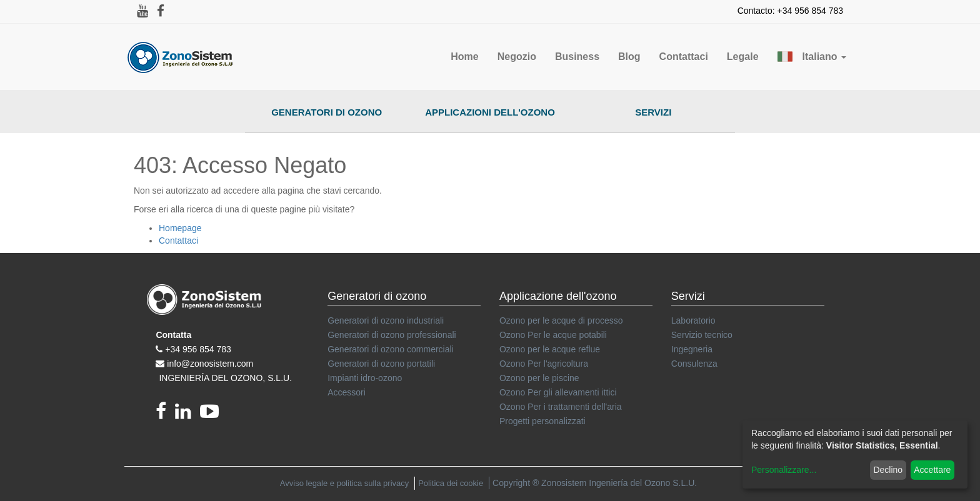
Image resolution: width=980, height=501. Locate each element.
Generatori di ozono (327, 112)
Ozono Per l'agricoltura (544, 364)
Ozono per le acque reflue (550, 349)
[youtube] (212, 415)
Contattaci (178, 241)
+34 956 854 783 (198, 349)
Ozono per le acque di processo (561, 320)
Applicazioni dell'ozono (490, 112)
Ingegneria (692, 349)
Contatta (173, 335)
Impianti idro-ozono (365, 378)
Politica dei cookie (451, 483)
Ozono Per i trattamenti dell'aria (561, 407)
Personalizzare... (784, 470)
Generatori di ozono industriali (386, 320)
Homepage (180, 228)
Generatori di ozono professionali (392, 335)
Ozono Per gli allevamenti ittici (558, 392)
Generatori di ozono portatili (381, 364)
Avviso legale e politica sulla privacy (344, 483)
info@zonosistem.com (210, 364)
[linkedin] (187, 415)
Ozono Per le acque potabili (553, 335)
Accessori (347, 392)
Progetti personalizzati (542, 421)
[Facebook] (165, 415)
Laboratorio (693, 320)
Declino (888, 470)
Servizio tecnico (702, 335)
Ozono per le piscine (539, 378)
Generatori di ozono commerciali (391, 349)
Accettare (932, 470)
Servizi (653, 112)
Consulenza (694, 364)
